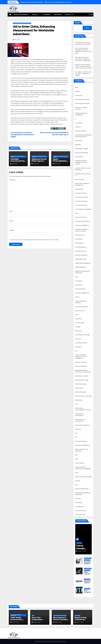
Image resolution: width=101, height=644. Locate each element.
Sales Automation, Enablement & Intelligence (83, 468)
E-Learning (79, 281)
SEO (76, 485)
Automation (79, 141)
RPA (76, 455)
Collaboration (79, 189)
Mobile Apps (79, 388)
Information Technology (82, 335)
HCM (77, 315)
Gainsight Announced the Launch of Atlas (17, 161)
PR (76, 437)
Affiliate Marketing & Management (81, 114)
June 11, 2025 (15, 622)
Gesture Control (80, 311)
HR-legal (78, 327)
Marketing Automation (82, 376)
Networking (79, 400)
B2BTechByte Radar (21, 15)
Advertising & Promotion (83, 99)
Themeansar (63, 641)
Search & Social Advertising (83, 477)
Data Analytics (80, 243)
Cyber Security (80, 235)
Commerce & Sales (81, 193)
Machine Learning (81, 362)
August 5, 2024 (82, 551)
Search (77, 23)
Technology (79, 502)
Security (78, 481)
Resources (58, 15)
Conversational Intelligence (83, 209)
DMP (77, 277)
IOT (76, 351)
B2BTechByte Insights (82, 149)
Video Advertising (80, 511)
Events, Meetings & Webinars (81, 302)
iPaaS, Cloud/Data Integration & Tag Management (81, 357)
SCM (77, 473)
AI (76, 119)
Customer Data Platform (83, 221)
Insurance (78, 339)
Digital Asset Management (83, 263)
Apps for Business (81, 131)
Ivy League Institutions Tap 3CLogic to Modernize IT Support (83, 74)
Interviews (78, 347)
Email (11, 221)
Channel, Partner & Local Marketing (83, 169)
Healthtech (79, 319)
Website (12, 230)
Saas (77, 459)
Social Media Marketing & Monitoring (83, 494)
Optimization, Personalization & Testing (22, 23)
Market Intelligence (81, 366)
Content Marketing (81, 205)
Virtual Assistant (80, 515)
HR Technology (80, 323)
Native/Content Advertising (83, 396)
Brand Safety (79, 157)
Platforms (78, 429)
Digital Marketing (80, 267)
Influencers (79, 331)
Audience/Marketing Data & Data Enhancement (83, 136)
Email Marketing (80, 289)
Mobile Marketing (80, 392)
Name (11, 211)
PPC (76, 433)
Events (77, 297)
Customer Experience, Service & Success (82, 230)
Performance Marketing (82, 425)
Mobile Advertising (81, 384)
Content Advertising (81, 201)
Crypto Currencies (81, 217)
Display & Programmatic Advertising (82, 272)
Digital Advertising (81, 259)
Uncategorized (80, 507)
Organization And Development (80, 420)
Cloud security (80, 179)
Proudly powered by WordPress (42, 641)
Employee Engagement (82, 293)
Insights (35, 15)
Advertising (79, 95)
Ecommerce (79, 285)
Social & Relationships (82, 489)
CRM (77, 213)
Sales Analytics (80, 463)
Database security (81, 251)
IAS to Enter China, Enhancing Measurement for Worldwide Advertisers (34, 30)
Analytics (78, 127)
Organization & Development (80, 415)
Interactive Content (81, 343)
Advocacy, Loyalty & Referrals (81, 108)
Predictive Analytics (81, 441)
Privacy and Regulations (82, 445)
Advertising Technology (82, 103)
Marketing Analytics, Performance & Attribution (83, 371)
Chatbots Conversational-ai (83, 175)
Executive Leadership (82, 307)
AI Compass (46, 15)
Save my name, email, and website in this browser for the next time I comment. (35, 240)
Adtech (77, 91)
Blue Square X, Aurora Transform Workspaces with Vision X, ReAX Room (83, 59)
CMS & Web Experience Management (82, 184)
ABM (77, 87)
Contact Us (69, 15)
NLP (76, 404)
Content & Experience (82, 197)
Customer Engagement (82, 225)
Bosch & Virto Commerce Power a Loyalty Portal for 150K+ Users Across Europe (83, 66)
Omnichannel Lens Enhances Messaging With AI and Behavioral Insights (22, 135)
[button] (89, 15)
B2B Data (78, 145)
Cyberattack (79, 239)
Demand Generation (81, 255)
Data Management (81, 247)
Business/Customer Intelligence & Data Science (81, 162)
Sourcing (78, 498)
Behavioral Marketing (82, 153)
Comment (13, 180)
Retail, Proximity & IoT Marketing (82, 450)
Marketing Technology (82, 380)
